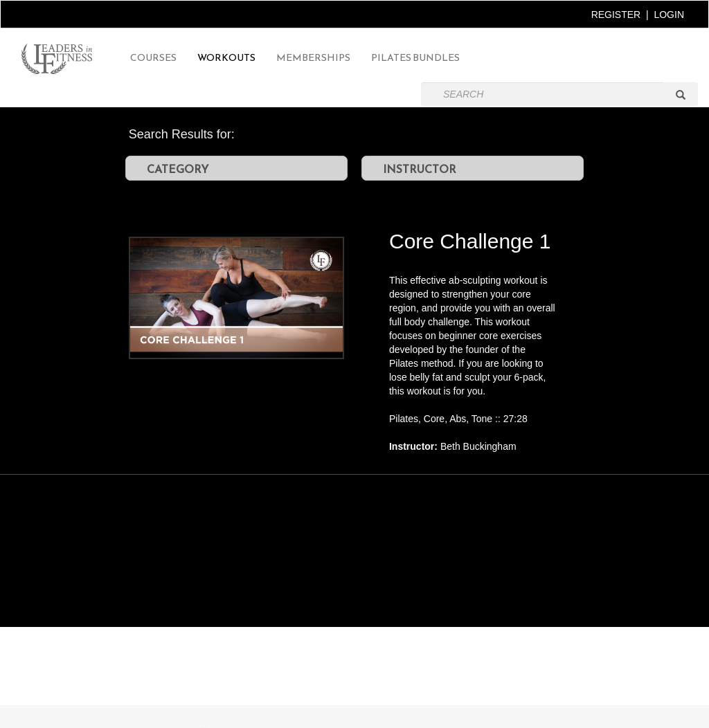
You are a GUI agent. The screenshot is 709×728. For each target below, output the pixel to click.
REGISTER (616, 15)
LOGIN (669, 15)
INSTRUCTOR (420, 169)
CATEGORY (178, 169)
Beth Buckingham (478, 446)
